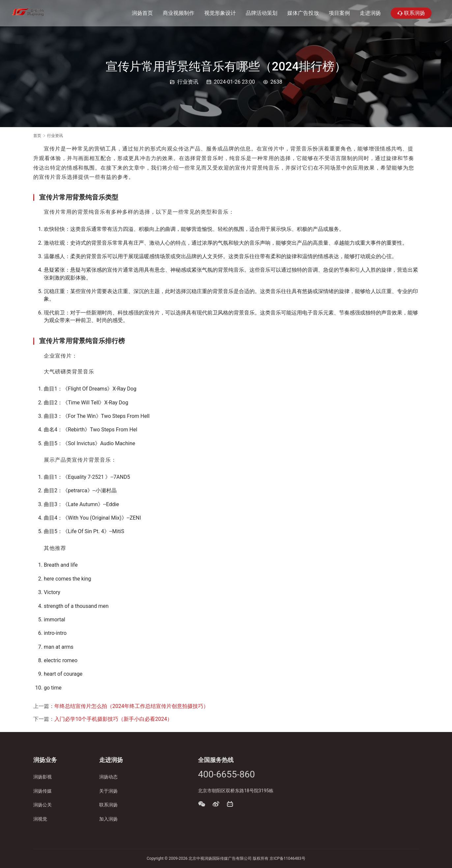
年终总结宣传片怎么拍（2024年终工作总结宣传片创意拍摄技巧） (131, 706)
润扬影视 (42, 777)
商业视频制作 (179, 13)
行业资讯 (188, 82)
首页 (37, 136)
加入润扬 (108, 819)
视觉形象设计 (220, 13)
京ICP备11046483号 (287, 858)
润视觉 (40, 819)
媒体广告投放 (303, 13)
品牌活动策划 (262, 13)
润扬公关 (42, 805)
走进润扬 (370, 13)
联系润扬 (411, 13)
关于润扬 (108, 791)
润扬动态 (108, 777)
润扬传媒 (42, 791)
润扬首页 (142, 13)
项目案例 (339, 13)
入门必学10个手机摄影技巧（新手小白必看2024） (113, 719)
